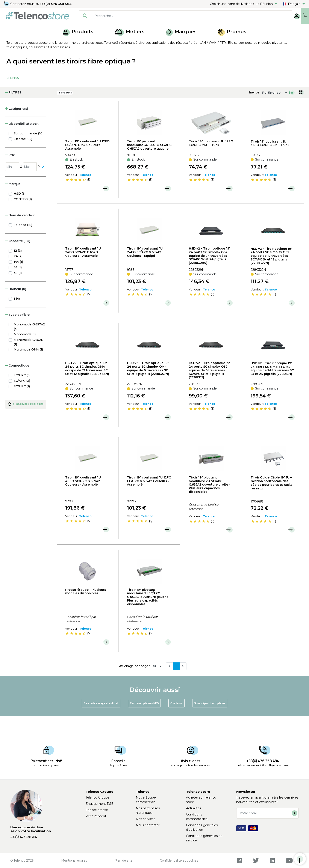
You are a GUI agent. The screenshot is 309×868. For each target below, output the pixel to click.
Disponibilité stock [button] (22, 144)
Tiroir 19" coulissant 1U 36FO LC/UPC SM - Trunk (270, 163)
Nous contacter (148, 825)
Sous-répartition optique (210, 723)
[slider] (76, 200)
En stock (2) (23, 159)
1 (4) (17, 319)
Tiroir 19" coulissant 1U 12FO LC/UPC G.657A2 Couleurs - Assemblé (149, 501)
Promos (232, 32)
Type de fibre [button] (17, 335)
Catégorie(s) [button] (17, 129)
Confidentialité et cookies (179, 860)
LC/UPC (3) (22, 395)
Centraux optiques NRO (144, 723)
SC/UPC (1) (22, 406)
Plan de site (123, 860)
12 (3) (18, 271)
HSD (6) (20, 214)
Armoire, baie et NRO (53, 45)
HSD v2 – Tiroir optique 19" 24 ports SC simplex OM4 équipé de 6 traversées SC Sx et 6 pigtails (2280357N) (148, 388)
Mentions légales (74, 860)
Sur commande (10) (29, 153)
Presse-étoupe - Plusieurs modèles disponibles (86, 612)
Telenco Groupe (97, 797)
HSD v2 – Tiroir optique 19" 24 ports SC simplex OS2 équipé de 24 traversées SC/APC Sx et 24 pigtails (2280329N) (210, 276)
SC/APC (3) (22, 401)
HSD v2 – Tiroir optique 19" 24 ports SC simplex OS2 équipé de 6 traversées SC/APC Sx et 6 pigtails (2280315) (210, 390)
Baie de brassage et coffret (101, 723)
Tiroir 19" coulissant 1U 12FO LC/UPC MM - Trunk (211, 163)
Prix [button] (10, 175)
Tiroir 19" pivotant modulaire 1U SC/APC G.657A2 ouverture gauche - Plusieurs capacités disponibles (149, 617)
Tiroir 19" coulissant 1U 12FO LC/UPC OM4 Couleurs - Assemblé (87, 165)
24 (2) (18, 276)
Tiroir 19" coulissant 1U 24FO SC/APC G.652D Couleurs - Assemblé (83, 272)
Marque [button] (13, 204)
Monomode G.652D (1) (29, 362)
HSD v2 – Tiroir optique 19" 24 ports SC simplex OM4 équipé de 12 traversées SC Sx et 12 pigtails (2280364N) (87, 388)
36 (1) (18, 287)
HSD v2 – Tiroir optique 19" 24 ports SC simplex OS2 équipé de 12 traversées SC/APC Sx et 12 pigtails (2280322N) (271, 276)
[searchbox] (178, 16)
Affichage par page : (134, 686)
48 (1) (18, 293)
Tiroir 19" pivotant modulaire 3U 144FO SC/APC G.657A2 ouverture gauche (149, 165)
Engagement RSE (99, 804)
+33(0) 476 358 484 (57, 4)
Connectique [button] (17, 385)
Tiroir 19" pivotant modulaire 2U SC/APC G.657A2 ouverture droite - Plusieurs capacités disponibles (210, 505)
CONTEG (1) (23, 219)
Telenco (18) (23, 245)
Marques (181, 32)
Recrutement (96, 816)
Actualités (194, 808)
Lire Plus (13, 98)
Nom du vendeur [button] (20, 235)
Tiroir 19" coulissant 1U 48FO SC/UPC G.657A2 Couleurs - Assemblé (83, 501)
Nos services (146, 819)
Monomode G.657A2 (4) (29, 347)
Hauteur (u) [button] (16, 309)
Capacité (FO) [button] (18, 261)
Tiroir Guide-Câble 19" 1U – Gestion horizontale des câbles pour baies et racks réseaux (272, 503)
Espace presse (97, 810)
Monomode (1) (25, 354)
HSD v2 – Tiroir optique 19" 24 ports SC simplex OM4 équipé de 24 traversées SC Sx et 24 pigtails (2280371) (272, 388)
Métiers (130, 32)
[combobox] (172, 16)
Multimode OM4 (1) (28, 369)
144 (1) (18, 282)
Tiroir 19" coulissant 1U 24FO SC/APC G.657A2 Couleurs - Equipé (145, 272)
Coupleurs (176, 723)
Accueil (12, 45)
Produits (78, 32)
